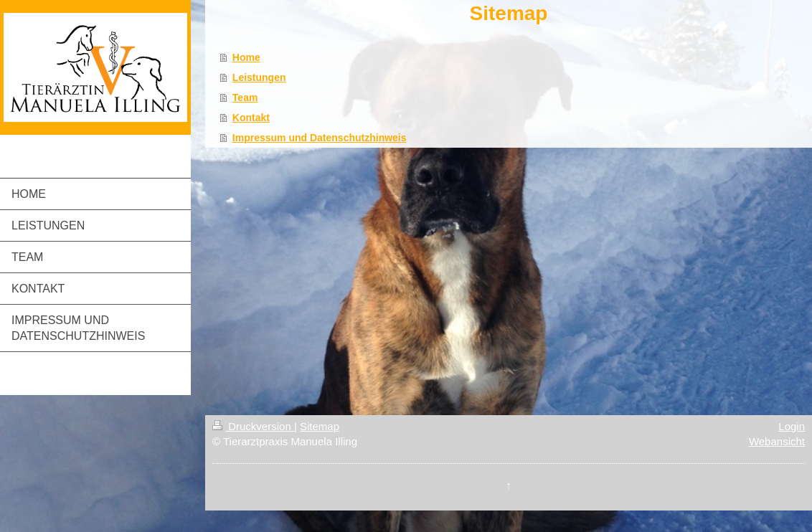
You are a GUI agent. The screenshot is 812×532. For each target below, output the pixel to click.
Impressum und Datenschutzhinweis (320, 138)
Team (245, 98)
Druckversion (253, 426)
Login (792, 426)
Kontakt (251, 118)
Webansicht (777, 441)
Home (246, 57)
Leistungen (259, 77)
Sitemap (320, 426)
